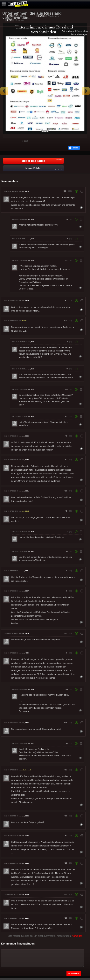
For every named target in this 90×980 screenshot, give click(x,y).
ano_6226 (31, 369)
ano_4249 (25, 653)
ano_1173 (25, 633)
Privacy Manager (79, 34)
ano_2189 (25, 918)
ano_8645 (25, 460)
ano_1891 (31, 239)
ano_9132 (25, 816)
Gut (6, 141)
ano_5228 (25, 436)
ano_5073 (25, 191)
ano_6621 (25, 491)
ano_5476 (31, 219)
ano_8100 (31, 417)
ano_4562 (25, 301)
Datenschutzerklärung (72, 31)
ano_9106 (25, 723)
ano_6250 (31, 342)
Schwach (16, 141)
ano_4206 (25, 894)
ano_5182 (31, 260)
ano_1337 (25, 836)
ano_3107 (25, 591)
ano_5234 (25, 863)
